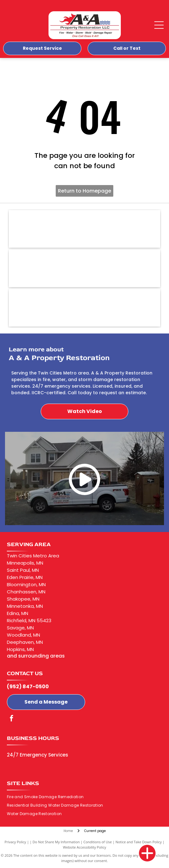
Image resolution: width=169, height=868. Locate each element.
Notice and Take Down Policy (139, 842)
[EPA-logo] (85, 268)
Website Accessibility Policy (84, 847)
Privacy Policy (15, 842)
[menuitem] (48, 797)
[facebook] (12, 719)
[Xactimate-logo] (85, 308)
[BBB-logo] (85, 229)
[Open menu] (159, 25)
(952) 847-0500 (28, 687)
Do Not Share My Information (56, 842)
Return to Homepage (84, 191)
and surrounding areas (36, 656)
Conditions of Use (98, 842)
